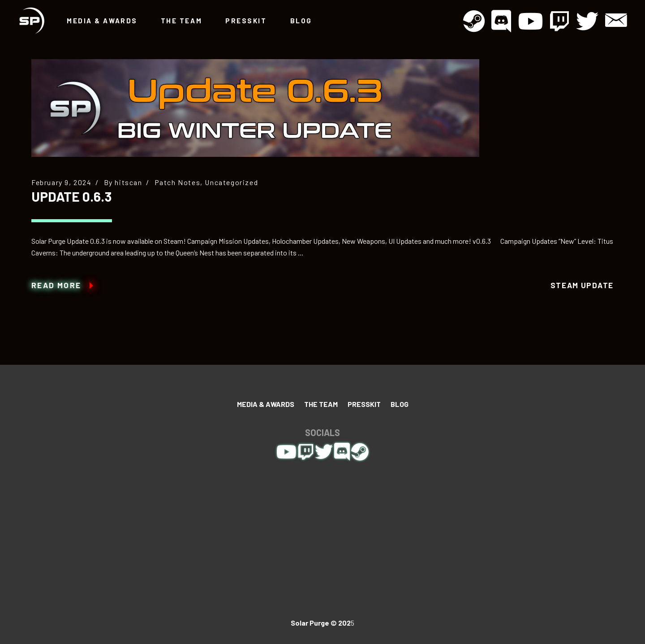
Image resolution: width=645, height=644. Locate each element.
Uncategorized (231, 182)
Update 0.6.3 (72, 196)
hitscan (128, 182)
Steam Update (582, 285)
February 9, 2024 (62, 182)
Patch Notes (178, 182)
